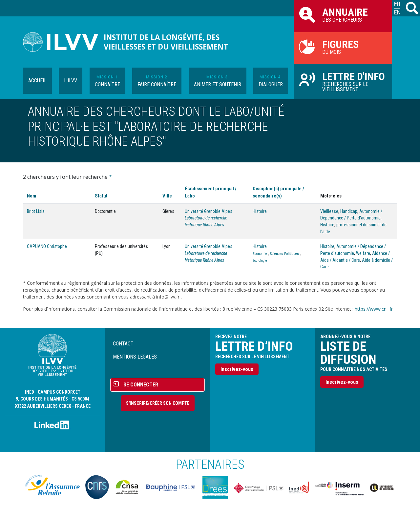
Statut (101, 196)
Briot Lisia (36, 211)
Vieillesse (329, 211)
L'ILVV (71, 81)
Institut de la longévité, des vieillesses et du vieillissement (166, 42)
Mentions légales (135, 357)
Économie (260, 254)
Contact (123, 344)
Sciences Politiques (284, 254)
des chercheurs (343, 14)
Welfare (363, 253)
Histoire (260, 211)
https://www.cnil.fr (374, 309)
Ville (167, 196)
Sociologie (260, 261)
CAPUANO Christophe (47, 246)
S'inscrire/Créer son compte (158, 403)
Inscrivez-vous (237, 369)
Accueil (37, 81)
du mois (343, 47)
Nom (31, 196)
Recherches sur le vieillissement (343, 81)
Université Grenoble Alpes (209, 211)
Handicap (349, 211)
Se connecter (141, 385)
